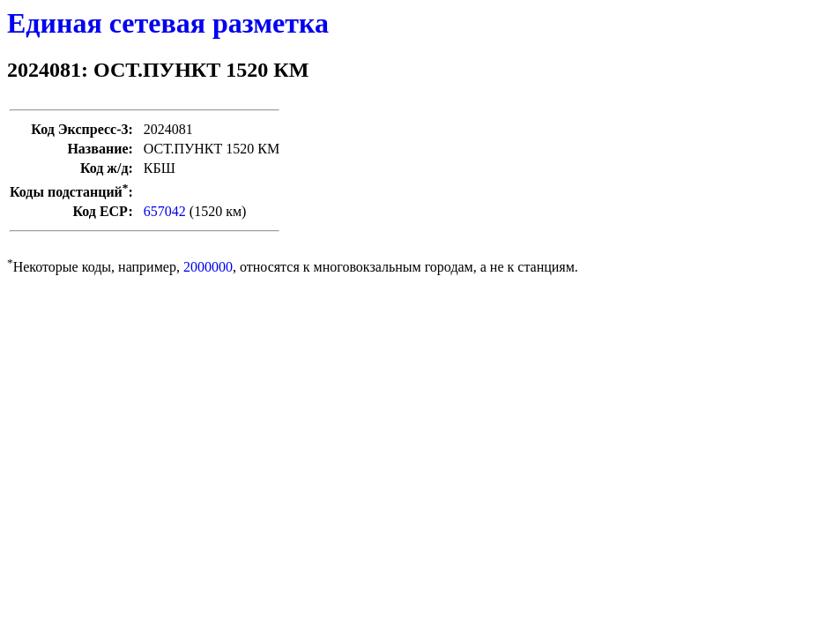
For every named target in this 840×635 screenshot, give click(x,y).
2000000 (208, 267)
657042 (165, 211)
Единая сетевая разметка (168, 23)
